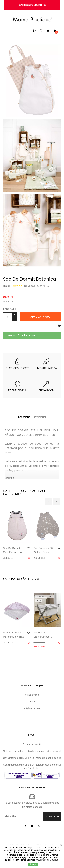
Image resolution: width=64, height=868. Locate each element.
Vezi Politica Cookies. (48, 860)
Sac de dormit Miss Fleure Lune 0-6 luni (13, 550)
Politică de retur (32, 695)
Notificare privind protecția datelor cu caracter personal (32, 751)
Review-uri (40, 417)
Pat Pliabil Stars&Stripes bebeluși (42, 635)
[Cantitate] (8, 317)
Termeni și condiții (32, 744)
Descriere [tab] (24, 417)
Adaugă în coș (40, 317)
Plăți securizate (32, 708)
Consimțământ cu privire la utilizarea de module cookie (32, 758)
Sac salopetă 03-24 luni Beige (44, 550)
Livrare (32, 702)
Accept (33, 864)
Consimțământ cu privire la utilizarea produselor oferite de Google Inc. (32, 766)
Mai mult (9, 478)
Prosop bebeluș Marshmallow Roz (13, 635)
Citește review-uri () (37, 286)
